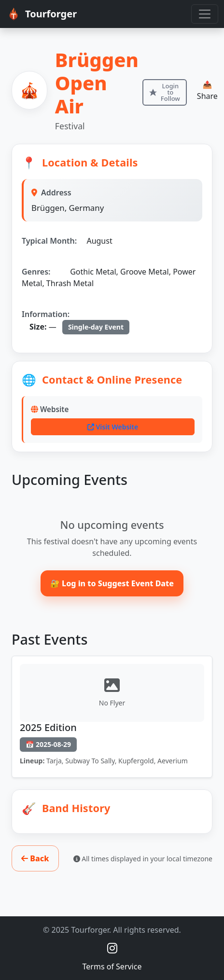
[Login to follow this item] (165, 92)
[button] (112, 808)
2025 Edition (48, 727)
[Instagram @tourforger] (112, 948)
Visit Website (113, 427)
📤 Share (207, 90)
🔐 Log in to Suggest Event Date (112, 583)
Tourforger (41, 14)
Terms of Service (112, 966)
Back (35, 858)
